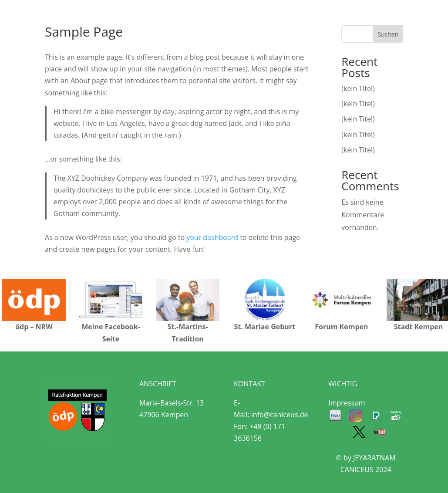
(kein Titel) (358, 88)
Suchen (388, 34)
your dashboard (212, 237)
